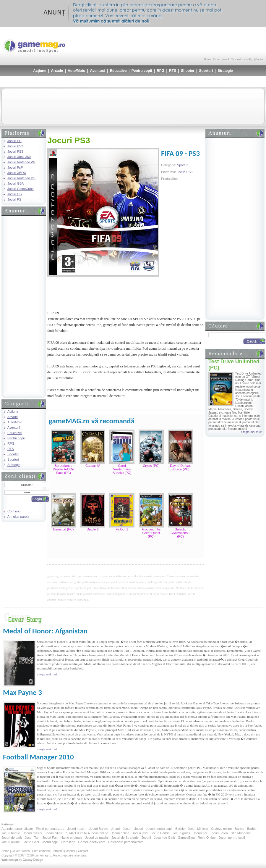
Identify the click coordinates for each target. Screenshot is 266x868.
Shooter (188, 71)
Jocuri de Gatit (164, 838)
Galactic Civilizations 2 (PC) (180, 533)
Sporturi (206, 71)
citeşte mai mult (251, 432)
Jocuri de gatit (12, 838)
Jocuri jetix (140, 833)
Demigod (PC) (64, 529)
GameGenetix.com (92, 842)
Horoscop (68, 842)
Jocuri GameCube (21, 189)
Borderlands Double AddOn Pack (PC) (64, 469)
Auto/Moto (76, 71)
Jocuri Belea (219, 833)
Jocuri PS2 (15, 146)
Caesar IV (93, 466)
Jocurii (146, 838)
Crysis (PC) (151, 466)
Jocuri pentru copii (159, 829)
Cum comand (221, 59)
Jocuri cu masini (97, 838)
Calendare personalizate (126, 842)
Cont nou (14, 511)
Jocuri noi (200, 833)
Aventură (98, 71)
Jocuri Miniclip (198, 829)
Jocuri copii (50, 842)
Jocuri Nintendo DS (21, 178)
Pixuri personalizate (50, 829)
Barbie (180, 829)
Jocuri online (120, 833)
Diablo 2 (93, 529)
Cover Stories (21, 851)
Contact (260, 59)
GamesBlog (186, 838)
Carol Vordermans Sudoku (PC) (122, 469)
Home (207, 59)
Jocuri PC (14, 141)
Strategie (225, 71)
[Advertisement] (195, 41)
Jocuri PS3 (15, 151)
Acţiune (40, 71)
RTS (173, 71)
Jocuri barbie (11, 833)
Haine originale (71, 838)
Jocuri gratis (181, 833)
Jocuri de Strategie (125, 838)
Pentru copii (142, 71)
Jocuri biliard (54, 833)
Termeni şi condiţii (242, 59)
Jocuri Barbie (99, 829)
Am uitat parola (18, 517)
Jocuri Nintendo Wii (21, 162)
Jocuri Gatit (31, 842)
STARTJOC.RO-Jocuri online (87, 833)
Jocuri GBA (16, 183)
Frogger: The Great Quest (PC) (151, 533)
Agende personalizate (17, 829)
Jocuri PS (14, 199)
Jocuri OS (14, 194)
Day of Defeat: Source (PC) (180, 467)
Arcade (57, 71)
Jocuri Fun (50, 838)
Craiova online (221, 829)
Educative (118, 71)
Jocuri (115, 829)
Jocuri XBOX (17, 173)
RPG (160, 71)
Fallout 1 (122, 529)
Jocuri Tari (32, 838)
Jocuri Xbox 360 (19, 157)
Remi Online (207, 838)
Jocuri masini (77, 829)
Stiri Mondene (241, 833)
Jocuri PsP (15, 167)
